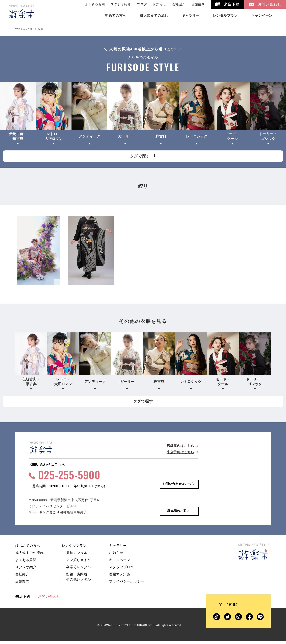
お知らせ (159, 4)
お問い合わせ (49, 600)
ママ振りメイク (79, 563)
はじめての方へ (28, 549)
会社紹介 (179, 4)
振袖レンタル (77, 556)
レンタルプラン (74, 549)
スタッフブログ (121, 570)
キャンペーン (120, 563)
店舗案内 (198, 4)
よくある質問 (95, 4)
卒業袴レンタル (79, 570)
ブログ (142, 4)
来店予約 (23, 600)
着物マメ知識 (120, 577)
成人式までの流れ (29, 556)
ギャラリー (118, 549)
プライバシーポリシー (127, 585)
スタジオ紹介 (121, 4)
